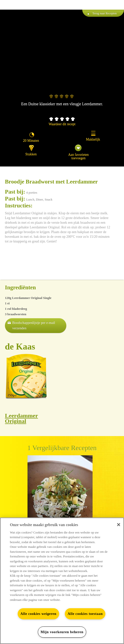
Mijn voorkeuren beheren (62, 632)
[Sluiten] (119, 525)
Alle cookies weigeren (38, 614)
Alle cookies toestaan (85, 614)
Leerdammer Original (21, 418)
